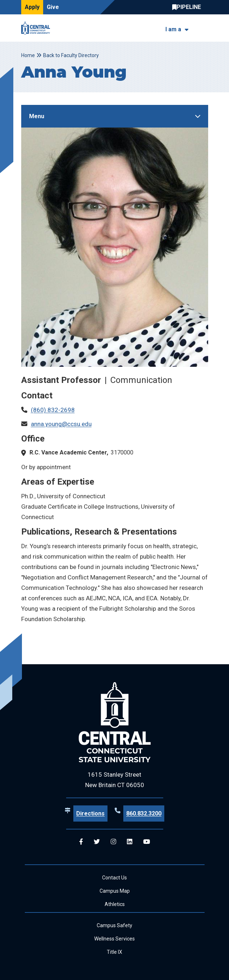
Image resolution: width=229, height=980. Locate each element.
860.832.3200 (144, 813)
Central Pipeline (188, 7)
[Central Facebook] (81, 842)
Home (28, 55)
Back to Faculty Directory (71, 55)
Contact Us (115, 878)
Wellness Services (115, 939)
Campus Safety (115, 925)
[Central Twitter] (97, 842)
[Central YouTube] (146, 842)
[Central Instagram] (113, 842)
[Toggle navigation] (204, 28)
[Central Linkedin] (130, 842)
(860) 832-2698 (53, 410)
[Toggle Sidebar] (115, 116)
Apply (32, 7)
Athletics (115, 904)
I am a (173, 29)
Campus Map (115, 891)
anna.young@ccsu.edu (61, 424)
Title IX (115, 952)
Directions (90, 813)
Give (53, 7)
